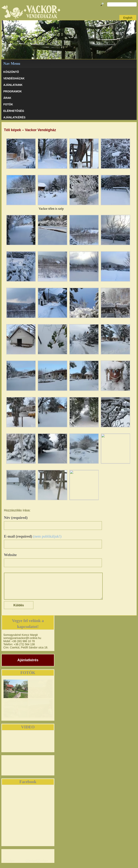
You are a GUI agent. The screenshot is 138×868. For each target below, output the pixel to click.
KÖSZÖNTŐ (11, 72)
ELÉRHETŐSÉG (14, 111)
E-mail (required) (33, 536)
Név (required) (16, 518)
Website (10, 555)
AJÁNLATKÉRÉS (14, 117)
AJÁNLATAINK (13, 85)
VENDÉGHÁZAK (14, 78)
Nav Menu (12, 64)
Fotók (8, 104)
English (128, 18)
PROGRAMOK (13, 91)
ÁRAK (7, 98)
